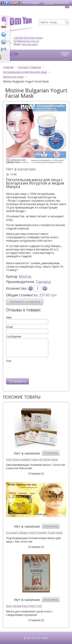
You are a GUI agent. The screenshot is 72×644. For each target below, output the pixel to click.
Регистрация (31, 3)
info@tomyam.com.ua (26, 41)
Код (8, 361)
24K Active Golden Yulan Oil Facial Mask (32, 459)
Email (9, 327)
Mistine (25, 276)
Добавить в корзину (25, 302)
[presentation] (35, 370)
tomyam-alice (30, 44)
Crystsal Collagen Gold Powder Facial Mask (34, 533)
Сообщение (14, 336)
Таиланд (43, 282)
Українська (62, 3)
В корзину (51, 453)
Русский (49, 3)
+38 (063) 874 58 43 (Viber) (28, 38)
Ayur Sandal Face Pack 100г (24, 606)
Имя (9, 317)
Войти (17, 3)
